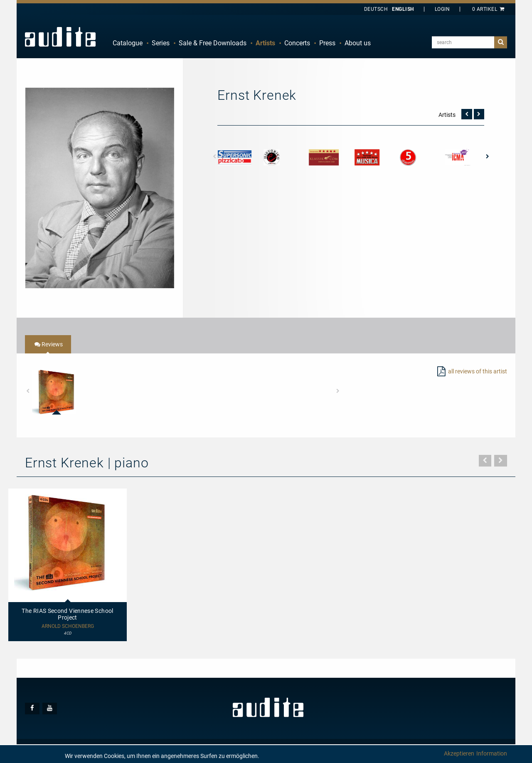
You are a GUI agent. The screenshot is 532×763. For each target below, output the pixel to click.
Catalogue (128, 43)
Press (327, 43)
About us (358, 43)
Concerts (297, 43)
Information (492, 753)
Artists (265, 43)
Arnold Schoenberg (68, 626)
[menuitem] (128, 43)
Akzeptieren (459, 753)
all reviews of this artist (478, 371)
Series (161, 43)
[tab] (48, 344)
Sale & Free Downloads (213, 43)
